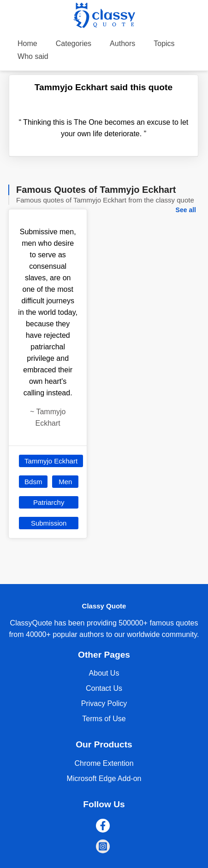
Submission (49, 523)
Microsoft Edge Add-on (104, 778)
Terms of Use (104, 719)
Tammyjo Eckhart (51, 461)
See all (186, 210)
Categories (74, 43)
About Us (104, 673)
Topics (164, 43)
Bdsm (33, 482)
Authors (122, 43)
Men (65, 482)
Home (27, 43)
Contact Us (104, 688)
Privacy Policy (104, 703)
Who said (33, 56)
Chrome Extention (104, 763)
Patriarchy (49, 502)
